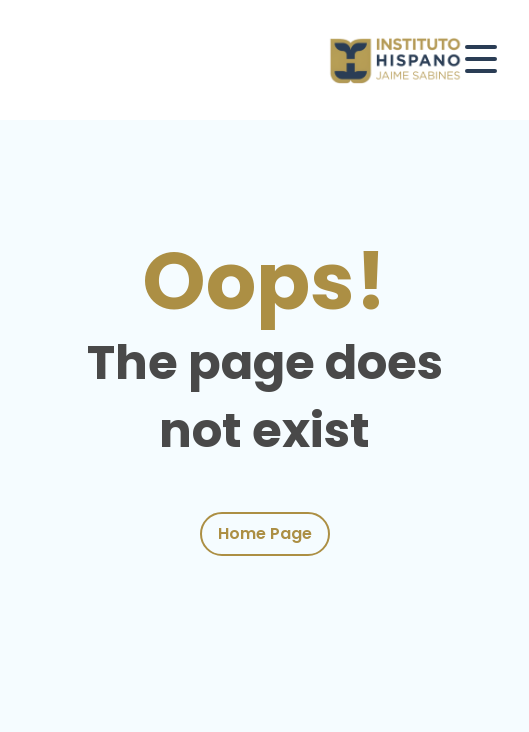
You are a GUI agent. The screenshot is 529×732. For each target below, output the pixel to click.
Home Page (265, 533)
